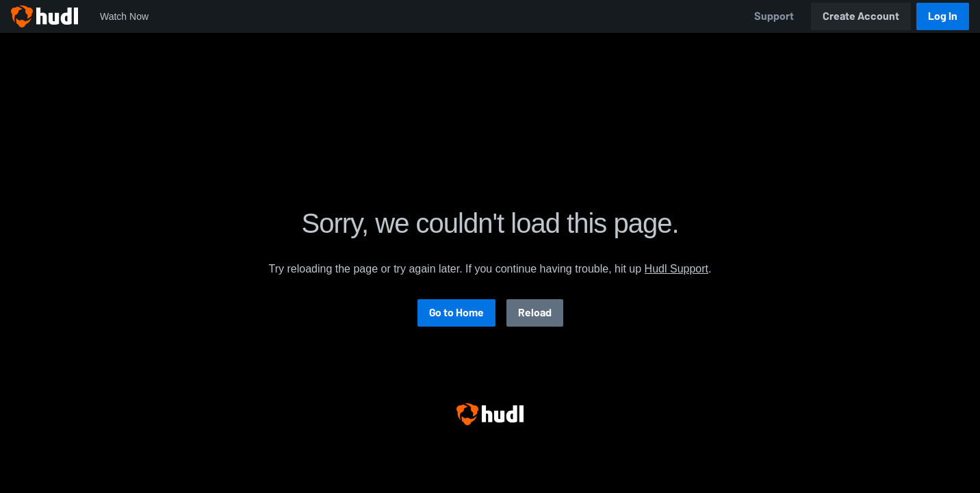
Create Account (861, 16)
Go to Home (456, 313)
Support (774, 16)
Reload (535, 313)
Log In (943, 16)
